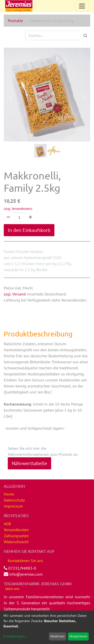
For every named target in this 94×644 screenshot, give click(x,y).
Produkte (15, 21)
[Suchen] (85, 35)
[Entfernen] (8, 217)
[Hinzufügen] (30, 217)
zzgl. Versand (15, 294)
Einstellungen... (16, 636)
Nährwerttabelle (29, 463)
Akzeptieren (78, 636)
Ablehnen (57, 636)
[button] (10, 98)
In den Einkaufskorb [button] (29, 230)
